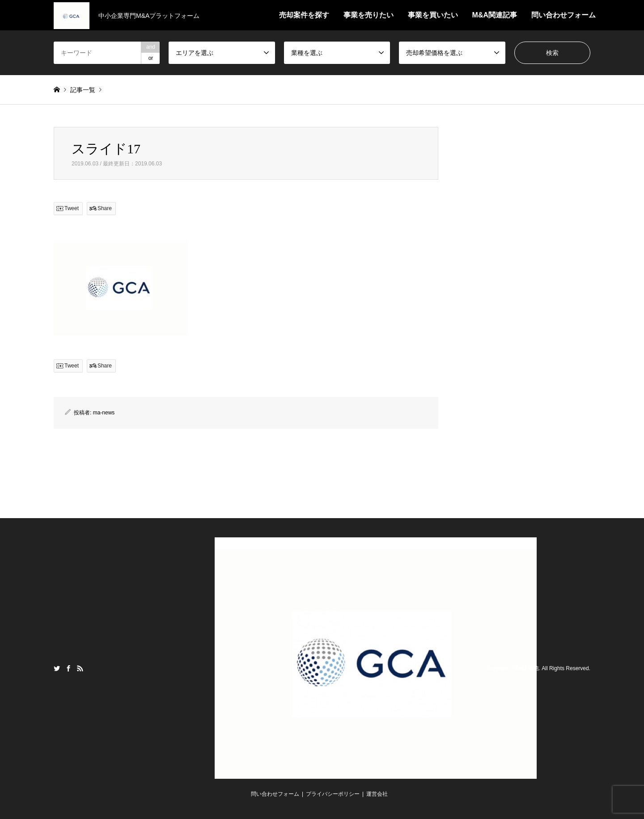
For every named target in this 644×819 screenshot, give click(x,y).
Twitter (57, 668)
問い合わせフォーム (563, 15)
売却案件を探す (304, 15)
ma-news (104, 413)
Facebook (68, 668)
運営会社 (377, 794)
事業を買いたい (433, 15)
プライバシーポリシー (333, 794)
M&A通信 (528, 668)
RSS (80, 668)
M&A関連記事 (495, 15)
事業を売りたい (369, 15)
